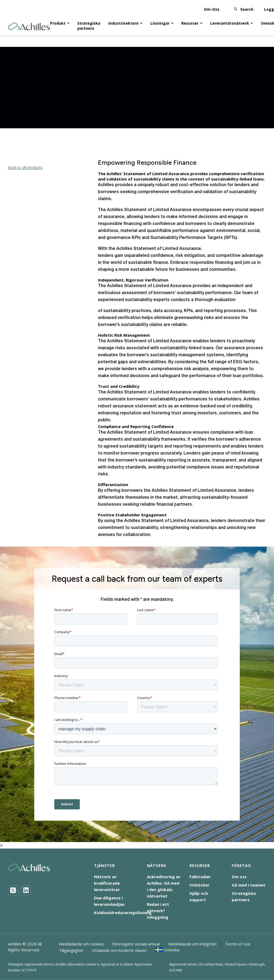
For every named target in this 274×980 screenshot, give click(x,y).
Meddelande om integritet (193, 944)
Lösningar (160, 22)
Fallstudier (200, 877)
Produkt (58, 22)
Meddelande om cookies (82, 944)
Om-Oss (212, 8)
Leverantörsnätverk (230, 22)
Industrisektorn (123, 22)
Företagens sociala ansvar (136, 944)
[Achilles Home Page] (29, 25)
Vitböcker (199, 885)
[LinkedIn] (26, 890)
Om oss (239, 877)
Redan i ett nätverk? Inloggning (158, 911)
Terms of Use (238, 944)
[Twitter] (13, 890)
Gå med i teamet (249, 885)
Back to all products (25, 168)
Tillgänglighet (71, 950)
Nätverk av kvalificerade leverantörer (107, 883)
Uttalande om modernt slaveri (119, 950)
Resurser (190, 22)
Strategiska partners (89, 24)
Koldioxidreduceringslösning (123, 913)
